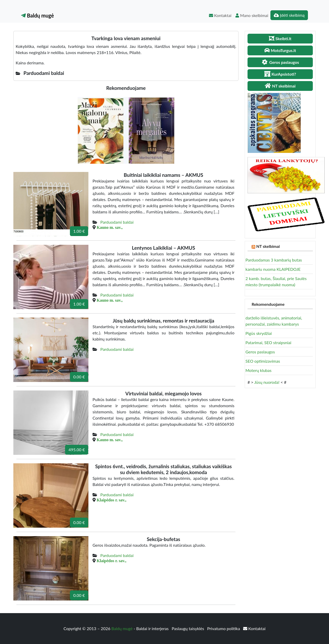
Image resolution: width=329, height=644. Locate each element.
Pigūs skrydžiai (259, 333)
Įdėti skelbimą (289, 15)
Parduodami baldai (117, 222)
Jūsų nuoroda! (267, 382)
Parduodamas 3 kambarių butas (274, 260)
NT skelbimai (268, 246)
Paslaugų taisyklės (188, 628)
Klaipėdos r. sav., (111, 500)
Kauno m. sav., (110, 227)
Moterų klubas (258, 370)
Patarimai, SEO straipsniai (268, 342)
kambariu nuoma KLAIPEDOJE (273, 269)
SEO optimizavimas (263, 361)
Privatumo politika (224, 628)
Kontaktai (220, 15)
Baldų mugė (38, 15)
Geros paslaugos (260, 352)
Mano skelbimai (252, 15)
